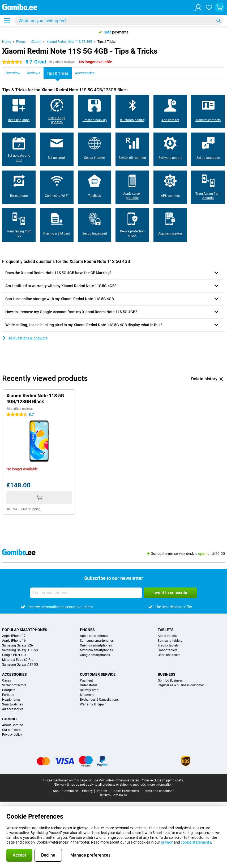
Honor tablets (168, 650)
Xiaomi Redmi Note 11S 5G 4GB (69, 42)
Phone (21, 42)
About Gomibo (13, 725)
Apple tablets (167, 636)
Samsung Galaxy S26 (18, 645)
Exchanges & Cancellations (99, 700)
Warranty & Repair (93, 704)
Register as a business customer (181, 685)
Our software (11, 730)
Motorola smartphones (96, 650)
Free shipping (31, 509)
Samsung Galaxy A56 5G (20, 650)
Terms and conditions (159, 791)
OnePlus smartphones (96, 645)
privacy (167, 842)
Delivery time (89, 690)
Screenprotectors (14, 685)
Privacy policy (12, 735)
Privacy (87, 791)
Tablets (166, 630)
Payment (86, 680)
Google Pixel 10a (14, 655)
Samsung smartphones (97, 641)
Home (7, 42)
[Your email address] (86, 593)
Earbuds (8, 695)
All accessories (13, 709)
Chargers (9, 690)
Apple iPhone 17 (14, 636)
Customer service (98, 674)
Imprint (102, 791)
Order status (89, 685)
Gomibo (9, 719)
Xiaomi (36, 42)
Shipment (87, 695)
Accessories (14, 674)
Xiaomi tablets (168, 645)
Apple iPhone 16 (14, 641)
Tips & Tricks (106, 42)
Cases (7, 680)
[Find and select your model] (119, 21)
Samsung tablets (170, 641)
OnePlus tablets (169, 655)
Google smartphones (95, 655)
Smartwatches (12, 704)
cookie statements (196, 842)
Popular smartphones (25, 630)
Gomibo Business (170, 680)
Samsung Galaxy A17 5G (20, 665)
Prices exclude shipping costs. (162, 780)
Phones (87, 630)
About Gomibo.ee (65, 791)
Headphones (11, 700)
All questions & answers (25, 338)
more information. (160, 785)
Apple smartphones (94, 636)
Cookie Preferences (125, 791)
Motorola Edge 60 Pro (18, 660)
